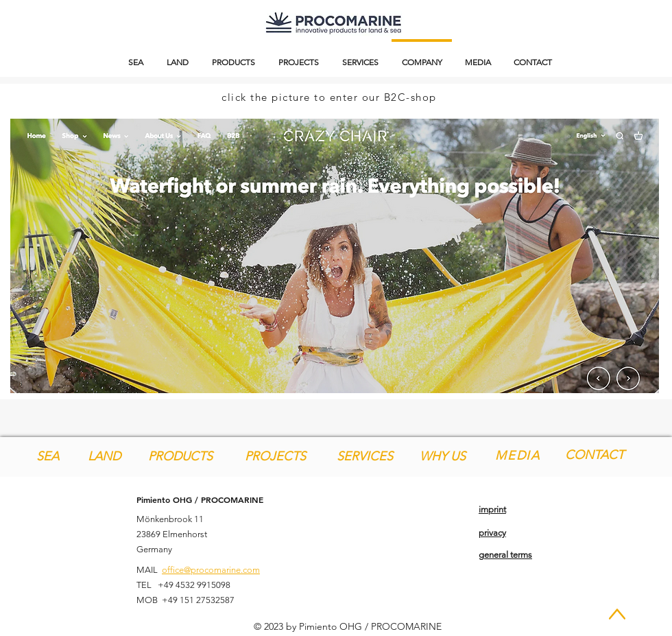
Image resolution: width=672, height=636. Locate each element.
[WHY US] (443, 457)
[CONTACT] (594, 456)
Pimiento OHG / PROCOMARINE (200, 499)
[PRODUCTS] (180, 457)
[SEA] (48, 457)
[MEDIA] (519, 456)
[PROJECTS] (275, 457)
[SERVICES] (365, 457)
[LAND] (104, 457)
